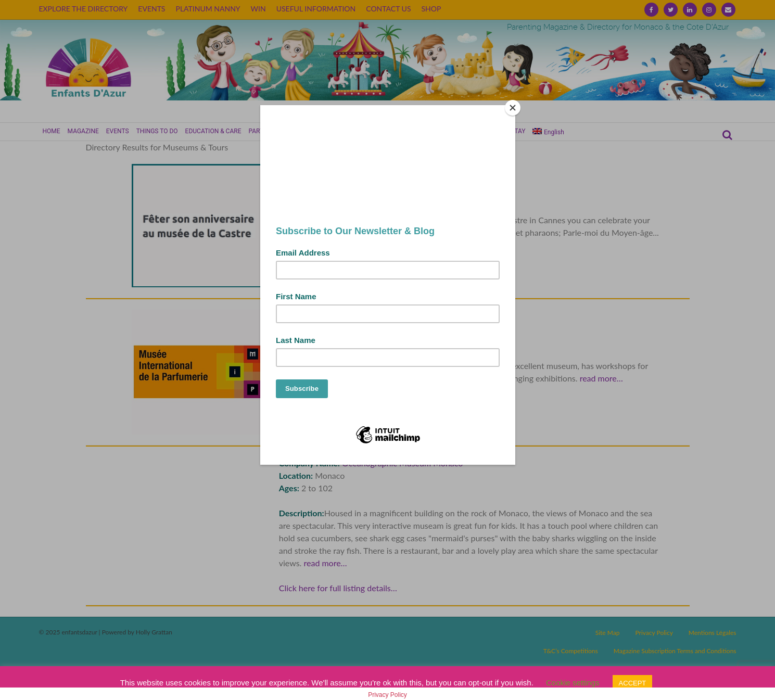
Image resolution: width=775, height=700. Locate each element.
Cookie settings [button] (573, 683)
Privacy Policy (387, 695)
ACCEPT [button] (633, 683)
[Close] (513, 108)
